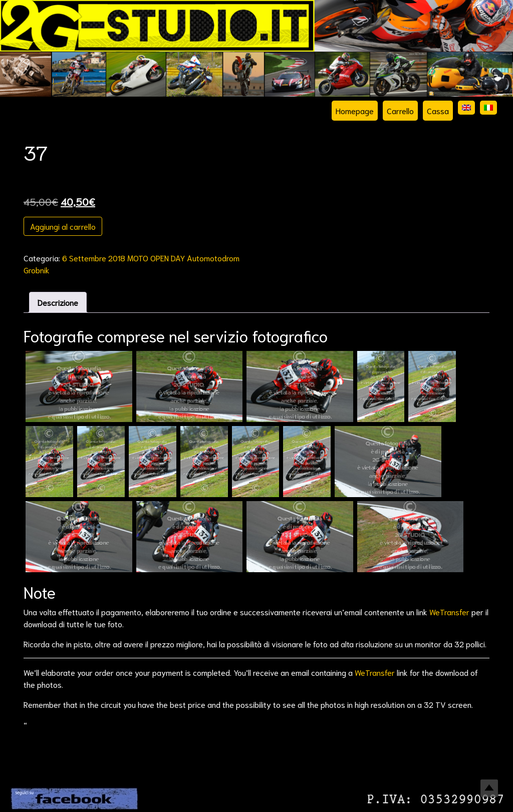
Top (489, 788)
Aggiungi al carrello (63, 226)
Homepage (355, 110)
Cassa (438, 110)
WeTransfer (449, 612)
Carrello (400, 110)
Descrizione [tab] (58, 302)
